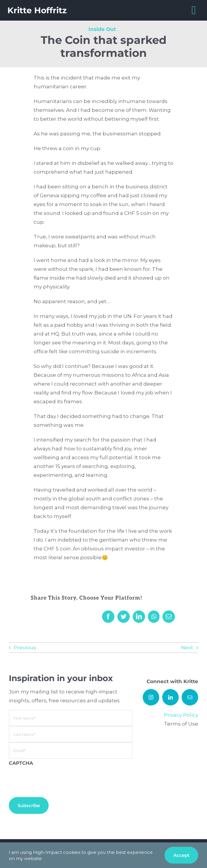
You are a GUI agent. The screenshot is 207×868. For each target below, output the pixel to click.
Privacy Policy (181, 715)
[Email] (169, 617)
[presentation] (54, 779)
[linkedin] (170, 697)
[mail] (190, 697)
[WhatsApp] (154, 617)
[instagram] (151, 697)
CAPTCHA (21, 763)
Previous (25, 648)
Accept (181, 855)
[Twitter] (124, 617)
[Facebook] (108, 617)
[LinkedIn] (139, 617)
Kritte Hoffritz (37, 10)
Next (187, 648)
